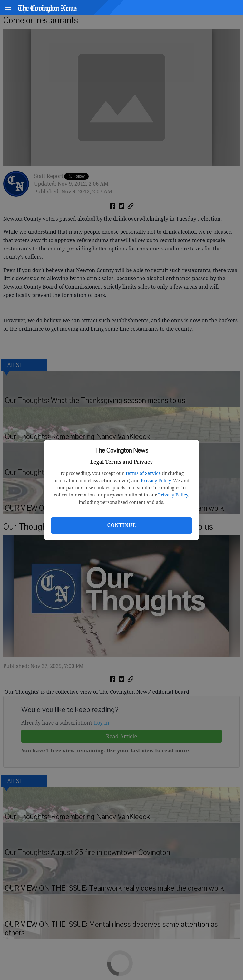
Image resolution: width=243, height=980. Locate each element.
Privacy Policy (156, 480)
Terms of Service (143, 473)
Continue (121, 525)
